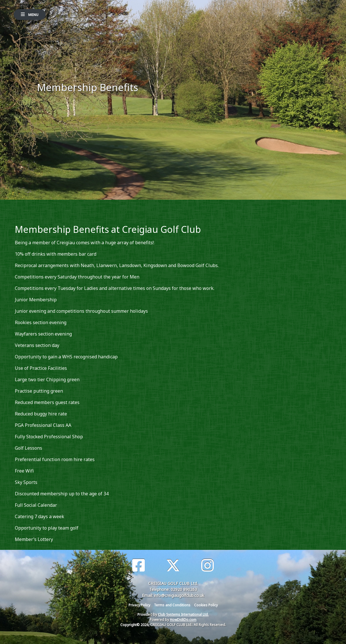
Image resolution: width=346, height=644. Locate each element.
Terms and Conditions (172, 605)
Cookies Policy (206, 605)
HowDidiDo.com (183, 620)
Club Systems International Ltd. (183, 614)
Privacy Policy (139, 605)
